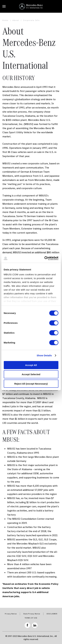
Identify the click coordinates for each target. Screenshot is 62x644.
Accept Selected (31, 374)
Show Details (44, 355)
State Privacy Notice (32, 614)
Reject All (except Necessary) (31, 384)
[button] (4, 6)
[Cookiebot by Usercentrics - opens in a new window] (44, 258)
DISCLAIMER (52, 614)
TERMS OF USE (31, 618)
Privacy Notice (11, 614)
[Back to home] (31, 6)
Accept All (31, 365)
